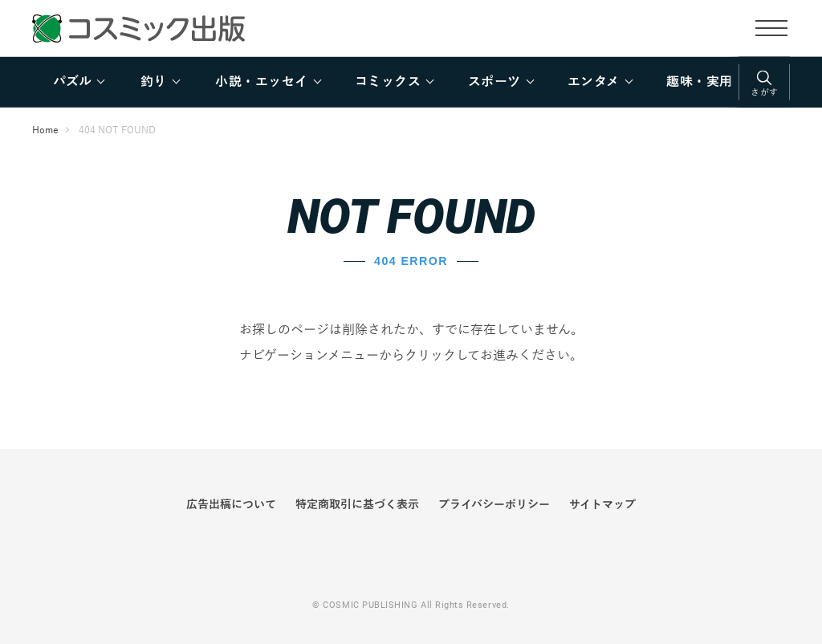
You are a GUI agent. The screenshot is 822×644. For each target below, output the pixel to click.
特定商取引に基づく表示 (357, 504)
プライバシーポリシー (494, 504)
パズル (72, 82)
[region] (411, 82)
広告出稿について (231, 504)
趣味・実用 (699, 82)
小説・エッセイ (261, 82)
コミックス (388, 82)
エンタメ (594, 82)
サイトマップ (602, 504)
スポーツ (494, 82)
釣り (154, 82)
